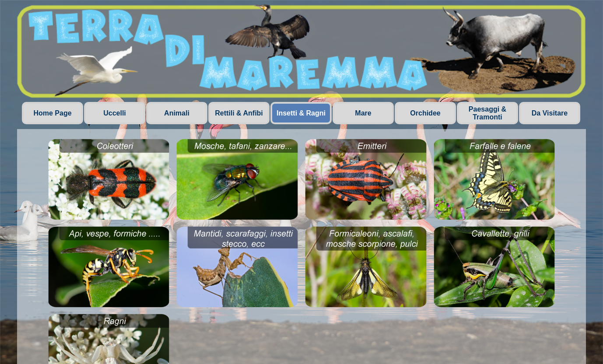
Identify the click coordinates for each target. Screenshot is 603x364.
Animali (177, 113)
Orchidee (425, 113)
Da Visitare (550, 113)
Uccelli (115, 113)
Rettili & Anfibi (239, 113)
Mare (363, 113)
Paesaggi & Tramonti (487, 113)
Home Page (52, 113)
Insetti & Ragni (301, 113)
